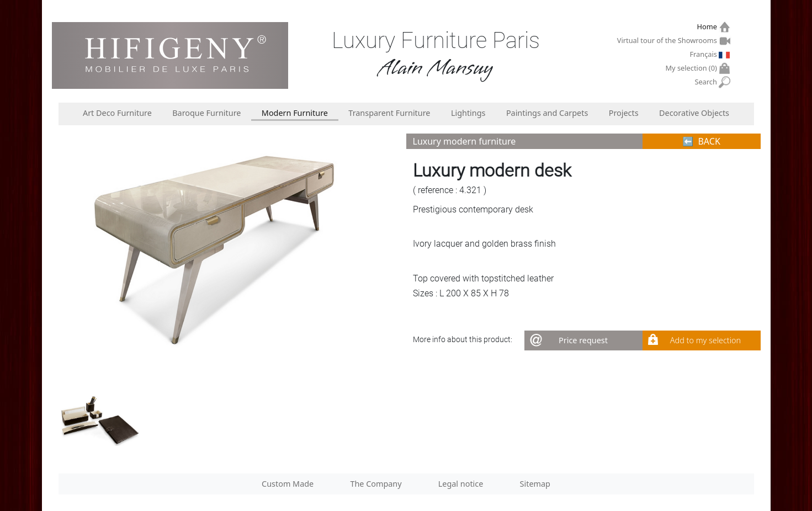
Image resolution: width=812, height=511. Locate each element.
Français (704, 54)
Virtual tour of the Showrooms (668, 40)
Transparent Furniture (389, 113)
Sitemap (535, 484)
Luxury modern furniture (465, 141)
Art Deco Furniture (117, 113)
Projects (624, 113)
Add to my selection (705, 340)
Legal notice (461, 484)
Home (708, 27)
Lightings (468, 113)
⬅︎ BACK (701, 141)
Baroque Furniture (206, 113)
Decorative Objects (694, 113)
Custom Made (288, 484)
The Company (376, 484)
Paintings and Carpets (547, 113)
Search (707, 82)
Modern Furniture (295, 113)
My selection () (693, 68)
